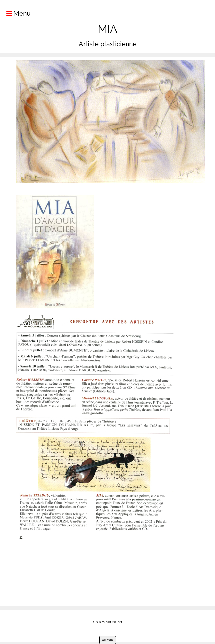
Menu (15, 13)
